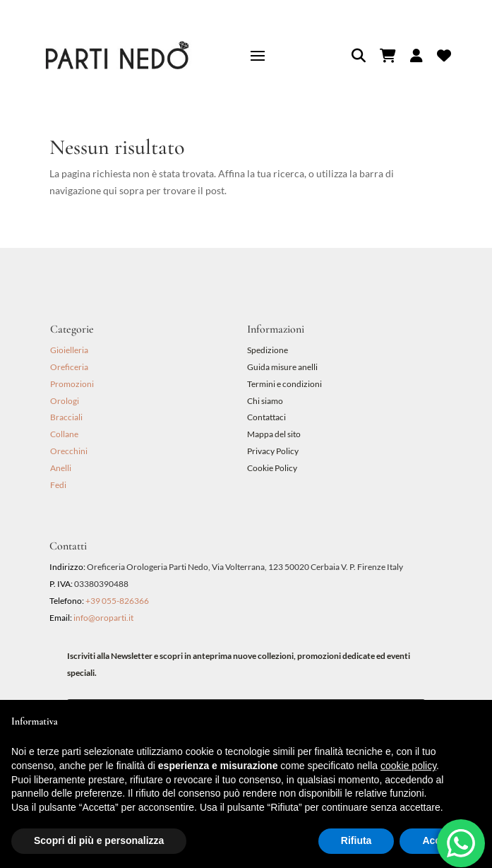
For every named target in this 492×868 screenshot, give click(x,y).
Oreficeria (69, 367)
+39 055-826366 (117, 601)
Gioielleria (69, 350)
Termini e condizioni (285, 384)
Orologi (65, 401)
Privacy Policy (273, 451)
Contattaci (266, 417)
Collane (64, 434)
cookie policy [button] (408, 766)
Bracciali (66, 417)
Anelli (61, 468)
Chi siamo (265, 401)
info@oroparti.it (103, 618)
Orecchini (69, 451)
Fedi (58, 485)
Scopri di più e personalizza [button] (99, 840)
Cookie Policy (272, 468)
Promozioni (72, 384)
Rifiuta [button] (356, 840)
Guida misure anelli (282, 367)
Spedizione (268, 350)
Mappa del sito (274, 434)
